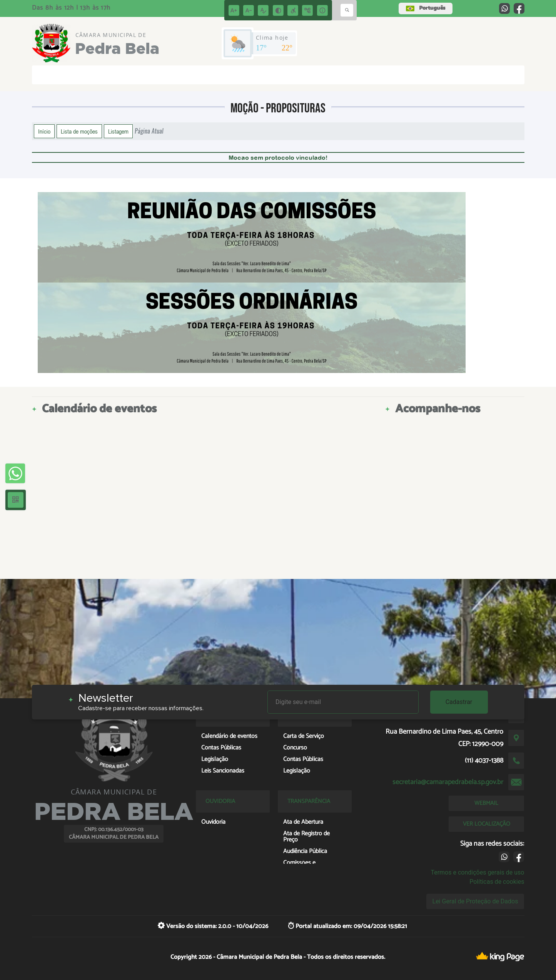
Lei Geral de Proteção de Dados (475, 901)
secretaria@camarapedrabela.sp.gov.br (448, 782)
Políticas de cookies (497, 882)
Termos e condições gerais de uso (477, 872)
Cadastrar (459, 702)
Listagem (118, 131)
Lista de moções (79, 131)
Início (44, 131)
